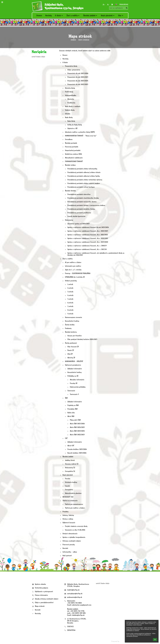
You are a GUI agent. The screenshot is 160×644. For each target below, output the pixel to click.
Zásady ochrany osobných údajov (47, 599)
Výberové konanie (69, 523)
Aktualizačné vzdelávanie (74, 158)
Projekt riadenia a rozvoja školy (76, 526)
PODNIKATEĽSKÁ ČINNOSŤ (74, 161)
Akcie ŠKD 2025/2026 (77, 424)
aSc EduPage (124, 641)
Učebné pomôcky (71, 281)
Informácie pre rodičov (73, 266)
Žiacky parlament (71, 343)
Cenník (67, 486)
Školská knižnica (71, 332)
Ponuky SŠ (74, 383)
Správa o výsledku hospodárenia (74, 537)
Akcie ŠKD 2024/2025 (77, 427)
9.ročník (70, 314)
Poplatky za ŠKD (73, 405)
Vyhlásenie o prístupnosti (44, 591)
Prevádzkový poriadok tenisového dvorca (82, 202)
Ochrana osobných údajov (72, 541)
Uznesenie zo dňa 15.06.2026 (75, 530)
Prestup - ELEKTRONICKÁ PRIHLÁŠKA (78, 273)
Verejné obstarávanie (70, 534)
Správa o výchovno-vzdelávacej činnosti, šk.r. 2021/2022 (88, 235)
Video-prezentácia (74, 70)
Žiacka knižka (70, 325)
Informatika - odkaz (70, 552)
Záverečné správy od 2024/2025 (79, 224)
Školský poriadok (71, 143)
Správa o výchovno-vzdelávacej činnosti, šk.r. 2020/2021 (88, 238)
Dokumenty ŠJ (70, 468)
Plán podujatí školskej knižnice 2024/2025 (82, 339)
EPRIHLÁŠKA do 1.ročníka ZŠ (75, 277)
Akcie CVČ (71, 446)
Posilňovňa (71, 103)
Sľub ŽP (70, 354)
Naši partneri (67, 556)
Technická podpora (41, 588)
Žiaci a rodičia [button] (73, 16)
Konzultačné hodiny (72, 321)
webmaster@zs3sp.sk (75, 597)
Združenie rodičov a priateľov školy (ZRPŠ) (80, 132)
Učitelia (68, 114)
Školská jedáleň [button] (91, 16)
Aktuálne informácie (77, 380)
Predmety (68, 328)
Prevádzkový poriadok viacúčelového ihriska (83, 198)
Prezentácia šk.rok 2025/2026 (78, 73)
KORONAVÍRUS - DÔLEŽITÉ (74, 361)
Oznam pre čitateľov (75, 336)
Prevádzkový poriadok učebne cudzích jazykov (84, 183)
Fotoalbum (69, 139)
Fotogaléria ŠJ (70, 471)
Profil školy (69, 92)
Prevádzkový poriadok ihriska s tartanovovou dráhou (86, 205)
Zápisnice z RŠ (72, 128)
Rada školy (69, 117)
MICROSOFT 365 (68, 497)
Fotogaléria (69, 490)
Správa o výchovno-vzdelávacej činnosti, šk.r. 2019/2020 (88, 242)
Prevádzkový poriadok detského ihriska (81, 209)
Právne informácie (41, 595)
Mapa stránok (84, 40)
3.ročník (70, 292)
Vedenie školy (70, 110)
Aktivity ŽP (71, 358)
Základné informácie (75, 369)
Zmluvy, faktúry (68, 515)
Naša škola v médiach (73, 106)
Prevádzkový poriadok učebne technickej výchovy (85, 180)
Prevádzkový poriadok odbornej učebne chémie (84, 172)
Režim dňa (71, 413)
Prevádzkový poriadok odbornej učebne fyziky (84, 176)
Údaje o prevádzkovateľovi (44, 602)
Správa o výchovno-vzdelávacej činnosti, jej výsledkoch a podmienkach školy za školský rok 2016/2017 (96, 254)
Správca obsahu (40, 584)
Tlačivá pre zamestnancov (74, 504)
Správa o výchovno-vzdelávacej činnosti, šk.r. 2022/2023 (88, 231)
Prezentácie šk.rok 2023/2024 (78, 81)
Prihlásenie (124, 4)
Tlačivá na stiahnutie (70, 501)
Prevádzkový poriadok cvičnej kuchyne (81, 187)
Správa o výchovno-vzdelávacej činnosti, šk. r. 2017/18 (87, 249)
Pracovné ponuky (69, 545)
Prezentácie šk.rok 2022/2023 (78, 84)
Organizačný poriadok (73, 150)
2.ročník (70, 288)
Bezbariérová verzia (40, 641)
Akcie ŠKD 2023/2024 (77, 431)
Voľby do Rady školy (75, 125)
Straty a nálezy (68, 519)
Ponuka (68, 479)
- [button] (108, 4)
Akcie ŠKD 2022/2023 (77, 435)
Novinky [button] (49, 16)
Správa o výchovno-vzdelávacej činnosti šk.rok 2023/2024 (88, 227)
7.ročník (70, 306)
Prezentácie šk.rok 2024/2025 (78, 77)
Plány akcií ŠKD (75, 420)
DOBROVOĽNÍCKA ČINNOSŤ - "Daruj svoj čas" (81, 136)
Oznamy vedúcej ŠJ (72, 464)
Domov (73, 40)
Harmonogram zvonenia (73, 317)
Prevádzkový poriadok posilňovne (79, 213)
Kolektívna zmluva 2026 (73, 154)
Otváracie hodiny (71, 482)
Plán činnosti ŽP (73, 347)
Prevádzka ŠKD (72, 409)
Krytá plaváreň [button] (108, 16)
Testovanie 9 (74, 394)
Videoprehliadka (71, 95)
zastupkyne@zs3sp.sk (75, 594)
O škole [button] (59, 16)
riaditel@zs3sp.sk (73, 590)
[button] (116, 4)
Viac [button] (121, 16)
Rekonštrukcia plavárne (73, 493)
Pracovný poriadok (72, 147)
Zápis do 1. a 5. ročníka (73, 270)
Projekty (65, 512)
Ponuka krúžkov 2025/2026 (77, 449)
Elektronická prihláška (78, 387)
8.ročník (70, 310)
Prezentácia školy (71, 66)
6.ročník (70, 303)
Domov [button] (39, 16)
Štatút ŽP (71, 350)
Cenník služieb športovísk (76, 216)
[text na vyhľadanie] (119, 8)
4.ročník (70, 295)
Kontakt (65, 548)
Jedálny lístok (70, 460)
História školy (70, 88)
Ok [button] (155, 640)
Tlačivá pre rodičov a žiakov (75, 508)
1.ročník (70, 284)
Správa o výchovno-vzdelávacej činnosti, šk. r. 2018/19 (87, 246)
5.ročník (70, 299)
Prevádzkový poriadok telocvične (79, 194)
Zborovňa (71, 99)
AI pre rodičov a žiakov (73, 262)
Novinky (65, 59)
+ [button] (104, 4)
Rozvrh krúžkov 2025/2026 (77, 453)
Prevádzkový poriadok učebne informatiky (82, 169)
